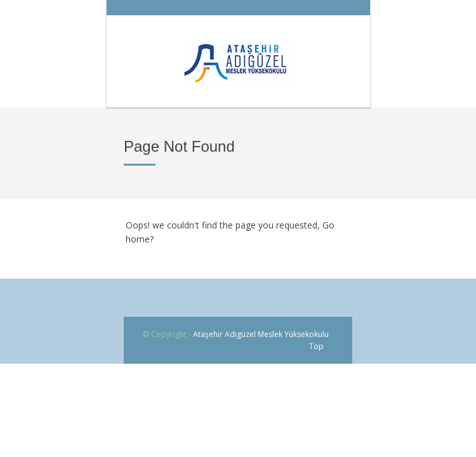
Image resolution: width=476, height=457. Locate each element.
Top (316, 346)
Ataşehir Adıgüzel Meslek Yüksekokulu (261, 334)
